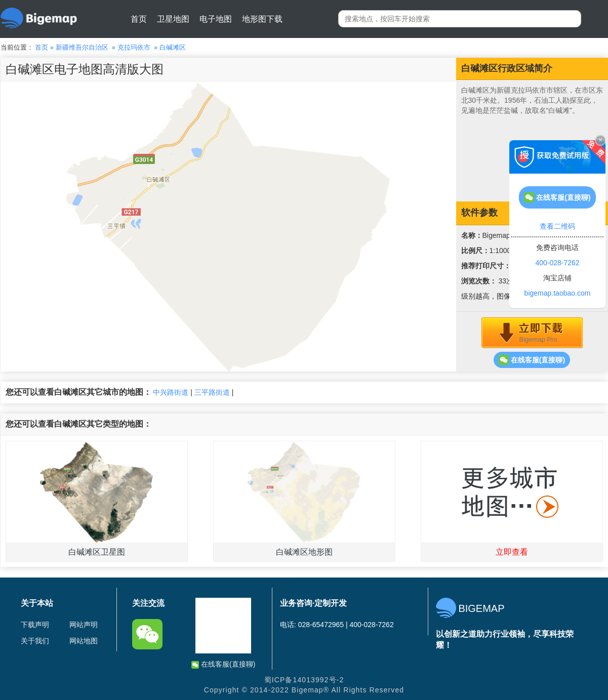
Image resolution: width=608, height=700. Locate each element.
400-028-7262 (557, 263)
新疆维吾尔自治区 (82, 47)
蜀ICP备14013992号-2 (304, 680)
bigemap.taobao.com (558, 293)
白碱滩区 (173, 47)
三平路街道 (212, 392)
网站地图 (84, 641)
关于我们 (35, 641)
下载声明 (35, 625)
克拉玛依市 (134, 47)
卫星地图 (173, 19)
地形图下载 (262, 19)
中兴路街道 (171, 392)
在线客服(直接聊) (532, 360)
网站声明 (84, 625)
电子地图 (216, 19)
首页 (139, 19)
